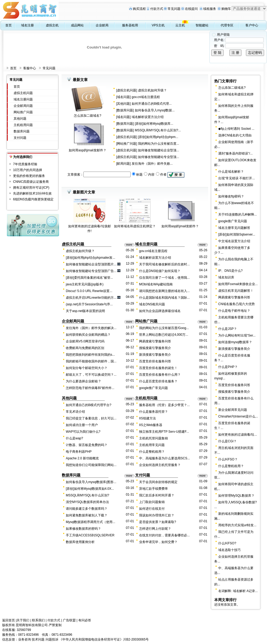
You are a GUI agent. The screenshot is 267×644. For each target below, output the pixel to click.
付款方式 (157, 9)
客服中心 (30, 68)
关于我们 (23, 620)
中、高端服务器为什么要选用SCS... (165, 458)
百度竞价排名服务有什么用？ (160, 375)
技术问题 (38, 639)
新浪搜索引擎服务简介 (155, 355)
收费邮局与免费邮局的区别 (85, 348)
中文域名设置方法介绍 (234, 241)
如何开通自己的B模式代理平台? (89, 405)
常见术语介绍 (75, 412)
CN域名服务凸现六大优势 (236, 304)
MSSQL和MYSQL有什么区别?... (158, 130)
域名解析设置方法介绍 (148, 117)
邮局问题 (123, 164)
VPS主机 (158, 25)
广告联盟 (69, 620)
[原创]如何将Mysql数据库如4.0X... (90, 489)
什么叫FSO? (227, 543)
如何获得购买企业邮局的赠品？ (88, 335)
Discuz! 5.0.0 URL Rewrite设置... (89, 291)
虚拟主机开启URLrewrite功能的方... (91, 298)
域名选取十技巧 (229, 550)
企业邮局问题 (23, 106)
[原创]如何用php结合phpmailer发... (90, 258)
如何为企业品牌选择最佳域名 (160, 311)
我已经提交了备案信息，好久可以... (91, 418)
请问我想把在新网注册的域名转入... (164, 291)
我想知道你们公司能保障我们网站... (91, 465)
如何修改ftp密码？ (231, 196)
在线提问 (191, 9)
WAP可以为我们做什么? (83, 432)
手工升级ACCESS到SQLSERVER (90, 535)
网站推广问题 (23, 112)
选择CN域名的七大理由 (235, 135)
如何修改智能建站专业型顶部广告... (91, 271)
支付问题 (20, 138)
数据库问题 (22, 131)
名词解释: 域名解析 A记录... (238, 591)
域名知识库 (226, 277)
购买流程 (139, 9)
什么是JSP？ (228, 329)
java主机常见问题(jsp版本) (85, 284)
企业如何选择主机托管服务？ (160, 465)
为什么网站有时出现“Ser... (237, 335)
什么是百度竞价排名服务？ (158, 381)
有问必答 (85, 620)
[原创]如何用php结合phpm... (158, 137)
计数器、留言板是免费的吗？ (87, 445)
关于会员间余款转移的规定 (158, 482)
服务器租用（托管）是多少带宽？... (164, 405)
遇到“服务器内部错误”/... (235, 153)
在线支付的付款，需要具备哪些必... (164, 535)
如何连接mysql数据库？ (235, 342)
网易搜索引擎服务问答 (155, 341)
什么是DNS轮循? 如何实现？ (160, 271)
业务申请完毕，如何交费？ (158, 542)
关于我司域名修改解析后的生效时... (164, 264)
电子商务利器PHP (79, 452)
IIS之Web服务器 (151, 425)
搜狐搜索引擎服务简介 (155, 348)
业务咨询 (25, 639)
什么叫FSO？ (228, 459)
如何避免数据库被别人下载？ (87, 515)
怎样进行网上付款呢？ (155, 529)
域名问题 (123, 97)
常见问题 (174, 9)
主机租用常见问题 (152, 445)
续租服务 (210, 9)
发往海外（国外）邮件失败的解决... (91, 328)
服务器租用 (130, 25)
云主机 (180, 25)
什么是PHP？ (228, 367)
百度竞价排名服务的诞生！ (158, 368)
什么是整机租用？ (152, 452)
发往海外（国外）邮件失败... (152, 164)
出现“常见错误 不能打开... (236, 178)
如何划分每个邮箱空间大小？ (87, 368)
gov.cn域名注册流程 (146, 97)
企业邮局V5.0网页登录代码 (85, 341)
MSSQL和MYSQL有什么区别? (88, 495)
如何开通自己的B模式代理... (152, 104)
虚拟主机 (52, 25)
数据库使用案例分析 (80, 542)
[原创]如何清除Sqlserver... (237, 234)
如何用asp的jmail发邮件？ (87, 150)
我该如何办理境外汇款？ (157, 515)
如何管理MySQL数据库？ (236, 496)
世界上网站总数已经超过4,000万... (164, 335)
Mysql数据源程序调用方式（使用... (90, 522)
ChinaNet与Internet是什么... (238, 416)
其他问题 (20, 119)
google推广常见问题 (153, 388)
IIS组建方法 (147, 418)
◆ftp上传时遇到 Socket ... (236, 129)
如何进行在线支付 (152, 509)
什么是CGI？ (227, 441)
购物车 (226, 9)
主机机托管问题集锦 (153, 438)
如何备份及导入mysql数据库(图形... (91, 482)
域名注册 (27, 25)
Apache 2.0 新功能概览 (82, 458)
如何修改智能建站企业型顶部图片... (91, 264)
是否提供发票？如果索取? (158, 522)
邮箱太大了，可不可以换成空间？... (91, 375)
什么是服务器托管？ (153, 412)
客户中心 (252, 25)
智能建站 (202, 25)
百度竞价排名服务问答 (155, 361)
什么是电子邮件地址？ (234, 311)
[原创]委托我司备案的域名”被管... (89, 278)
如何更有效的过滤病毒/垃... (238, 435)
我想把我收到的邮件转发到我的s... (90, 355)
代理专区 (227, 25)
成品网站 (77, 25)
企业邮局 (102, 25)
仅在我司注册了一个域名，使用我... (164, 278)
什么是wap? (74, 438)
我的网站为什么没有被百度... (159, 144)
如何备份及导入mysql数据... (155, 110)
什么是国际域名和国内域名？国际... (164, 298)
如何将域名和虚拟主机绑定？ (135, 226)
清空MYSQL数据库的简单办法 (87, 502)
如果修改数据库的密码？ (83, 529)
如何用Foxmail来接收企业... (238, 284)
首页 (9, 25)
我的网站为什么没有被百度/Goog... (164, 328)
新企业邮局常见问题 (233, 410)
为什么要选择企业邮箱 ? (83, 381)
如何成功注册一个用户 (82, 425)
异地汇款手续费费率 (153, 489)
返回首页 (9, 620)
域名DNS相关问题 (152, 304)
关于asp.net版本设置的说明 (85, 311)
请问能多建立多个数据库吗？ (87, 509)
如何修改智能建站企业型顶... (159, 150)
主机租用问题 (23, 125)
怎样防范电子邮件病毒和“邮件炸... (90, 388)
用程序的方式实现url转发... (237, 525)
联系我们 (38, 620)
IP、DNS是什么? (230, 271)
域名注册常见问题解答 (234, 228)
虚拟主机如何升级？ (152, 90)
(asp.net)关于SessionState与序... (89, 304)
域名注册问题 (23, 99)
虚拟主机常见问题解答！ (236, 291)
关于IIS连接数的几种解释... (238, 214)
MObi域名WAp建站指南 (156, 284)
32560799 (24, 630)
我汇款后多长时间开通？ (157, 495)
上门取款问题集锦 (152, 502)
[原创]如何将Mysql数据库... (154, 124)
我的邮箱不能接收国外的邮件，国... (91, 361)
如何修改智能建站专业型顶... (159, 157)
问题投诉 (52, 639)
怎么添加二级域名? (88, 116)
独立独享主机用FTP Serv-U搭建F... (164, 432)
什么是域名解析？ (231, 172)
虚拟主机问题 (23, 93)
